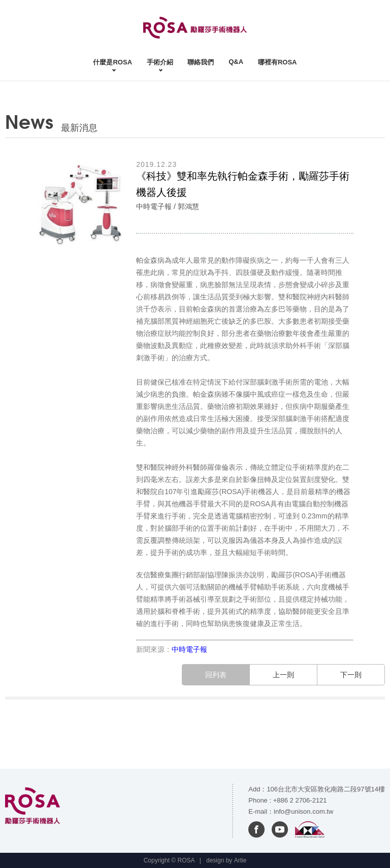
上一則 (283, 675)
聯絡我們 (201, 62)
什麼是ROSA (112, 62)
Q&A (236, 62)
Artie (240, 860)
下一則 (351, 675)
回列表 (216, 675)
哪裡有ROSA (278, 62)
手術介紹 (160, 62)
